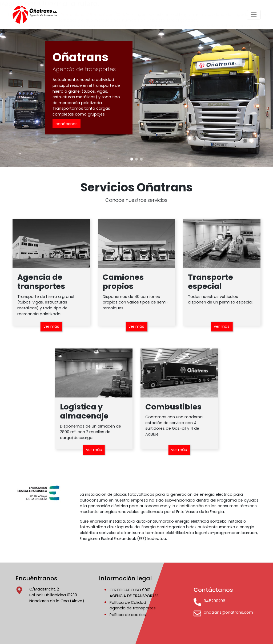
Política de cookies (128, 615)
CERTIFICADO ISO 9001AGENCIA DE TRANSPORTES (134, 593)
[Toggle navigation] (254, 15)
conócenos (67, 124)
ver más (51, 326)
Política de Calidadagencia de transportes (133, 605)
